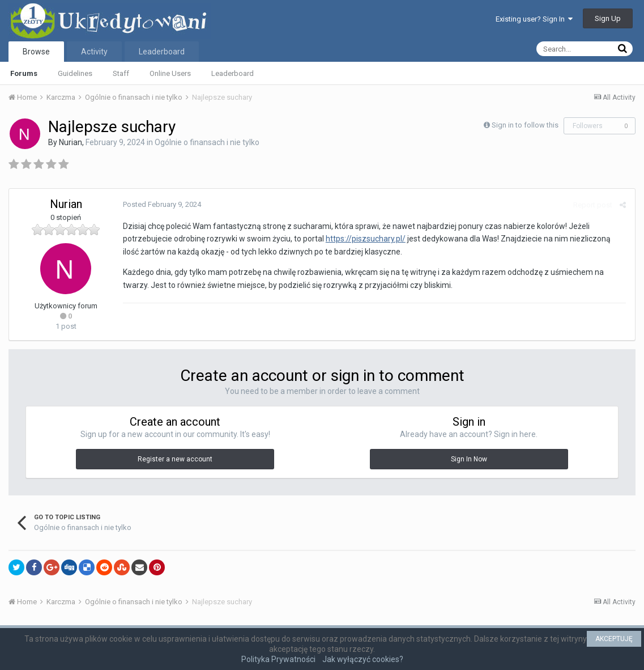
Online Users (170, 73)
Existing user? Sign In (534, 19)
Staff (121, 73)
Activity (94, 52)
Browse (36, 52)
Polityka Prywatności (278, 659)
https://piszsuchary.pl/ (365, 239)
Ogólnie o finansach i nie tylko (207, 142)
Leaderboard (233, 73)
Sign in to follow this (525, 125)
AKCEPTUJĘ (614, 639)
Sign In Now (469, 459)
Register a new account (175, 459)
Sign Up (608, 18)
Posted (161, 204)
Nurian (71, 142)
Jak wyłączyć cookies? (363, 659)
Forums (24, 73)
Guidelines (75, 73)
